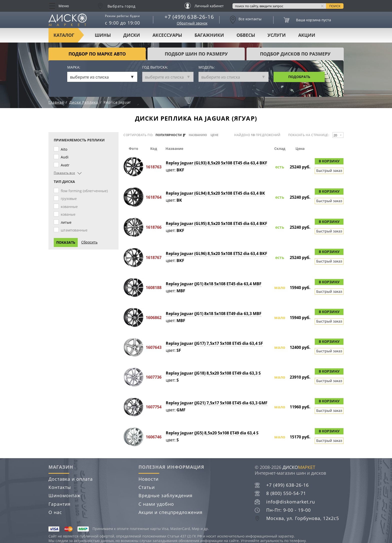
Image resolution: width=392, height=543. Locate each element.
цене (214, 135)
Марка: (74, 67)
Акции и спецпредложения (170, 512)
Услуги (277, 35)
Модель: (207, 67)
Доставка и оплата (71, 479)
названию (198, 135)
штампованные (75, 230)
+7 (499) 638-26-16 (189, 17)
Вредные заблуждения (165, 495)
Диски (132, 35)
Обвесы (246, 35)
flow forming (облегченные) (85, 191)
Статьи (147, 487)
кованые (69, 214)
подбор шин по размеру (196, 54)
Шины (103, 35)
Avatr (66, 165)
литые (67, 222)
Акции (307, 35)
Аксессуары (167, 35)
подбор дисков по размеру (295, 54)
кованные (70, 207)
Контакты (60, 487)
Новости (148, 479)
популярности (170, 135)
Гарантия (59, 504)
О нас (55, 512)
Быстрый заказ (329, 171)
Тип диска (64, 182)
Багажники (209, 35)
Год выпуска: (155, 67)
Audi (66, 157)
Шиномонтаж (64, 495)
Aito (65, 149)
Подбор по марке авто (97, 54)
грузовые (70, 199)
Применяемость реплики (79, 140)
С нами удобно (156, 504)
